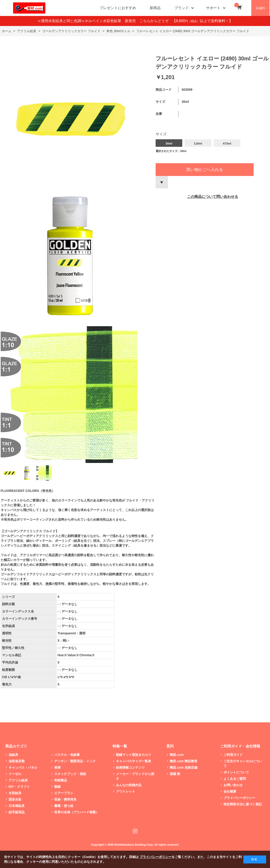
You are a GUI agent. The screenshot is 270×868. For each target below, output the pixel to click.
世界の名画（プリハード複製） (77, 812)
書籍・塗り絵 (64, 806)
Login (260, 8)
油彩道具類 (17, 761)
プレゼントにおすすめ (118, 8)
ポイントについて (236, 772)
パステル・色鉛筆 (67, 755)
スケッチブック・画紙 (70, 774)
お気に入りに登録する (162, 182)
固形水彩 (15, 799)
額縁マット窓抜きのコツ (134, 755)
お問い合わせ (233, 785)
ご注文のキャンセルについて (243, 763)
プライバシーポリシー (239, 798)
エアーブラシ (64, 793)
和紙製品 (61, 780)
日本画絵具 (17, 806)
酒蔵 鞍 (175, 774)
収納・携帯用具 (65, 799)
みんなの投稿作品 (129, 785)
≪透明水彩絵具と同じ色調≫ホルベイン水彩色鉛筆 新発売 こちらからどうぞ (105, 21)
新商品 (155, 8)
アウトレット (126, 791)
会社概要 (230, 791)
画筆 (57, 767)
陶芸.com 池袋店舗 (184, 767)
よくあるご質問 (235, 779)
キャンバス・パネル (23, 767)
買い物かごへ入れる (205, 170)
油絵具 (13, 755)
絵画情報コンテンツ (130, 767)
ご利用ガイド (233, 755)
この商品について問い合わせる (213, 197)
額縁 (57, 787)
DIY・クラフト (19, 787)
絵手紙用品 (17, 812)
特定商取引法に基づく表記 (243, 804)
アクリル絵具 (18, 780)
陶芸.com (177, 755)
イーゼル (15, 774)
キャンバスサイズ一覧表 (134, 761)
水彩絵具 (15, 793)
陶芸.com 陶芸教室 (184, 761)
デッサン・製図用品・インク (75, 761)
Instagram (135, 831)
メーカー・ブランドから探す (135, 776)
